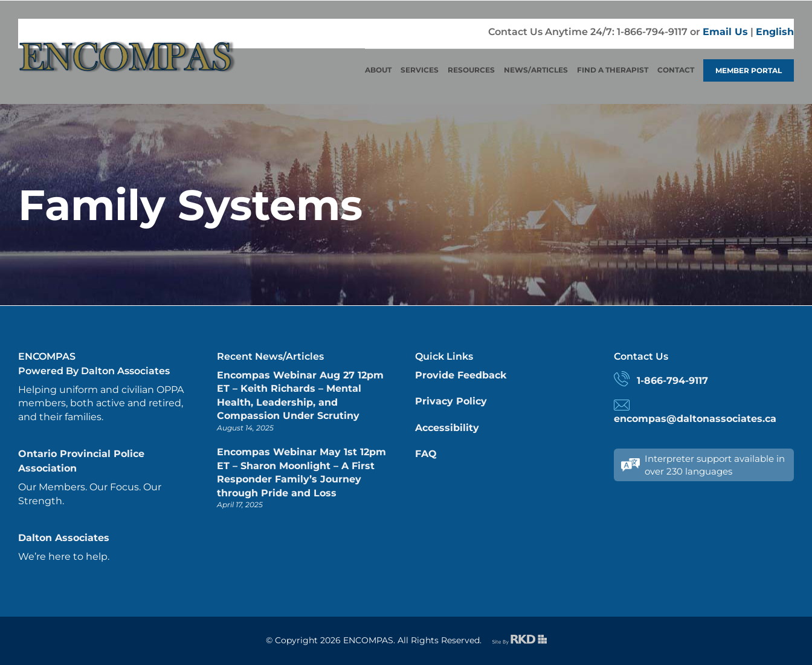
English (775, 32)
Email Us (725, 32)
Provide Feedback (461, 375)
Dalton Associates (64, 538)
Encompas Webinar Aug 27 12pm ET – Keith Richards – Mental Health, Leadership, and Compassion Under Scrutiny (300, 395)
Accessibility (447, 428)
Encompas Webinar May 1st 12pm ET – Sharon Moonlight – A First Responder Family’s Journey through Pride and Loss (301, 472)
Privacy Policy (451, 401)
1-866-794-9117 (672, 381)
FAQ (426, 454)
